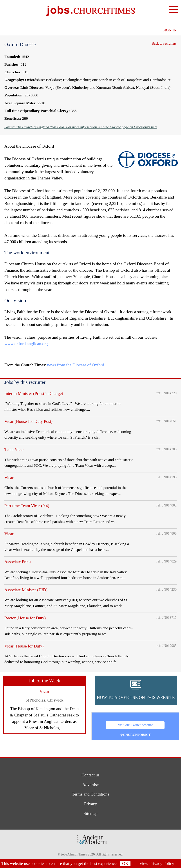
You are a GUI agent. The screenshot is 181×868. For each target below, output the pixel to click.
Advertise (91, 785)
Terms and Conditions (90, 794)
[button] (136, 690)
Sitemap (91, 813)
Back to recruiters (163, 43)
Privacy (91, 804)
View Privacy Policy (157, 863)
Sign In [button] (170, 30)
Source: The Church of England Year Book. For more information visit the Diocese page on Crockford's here (81, 127)
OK (125, 863)
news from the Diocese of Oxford (76, 365)
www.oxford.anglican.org (26, 344)
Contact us (90, 775)
